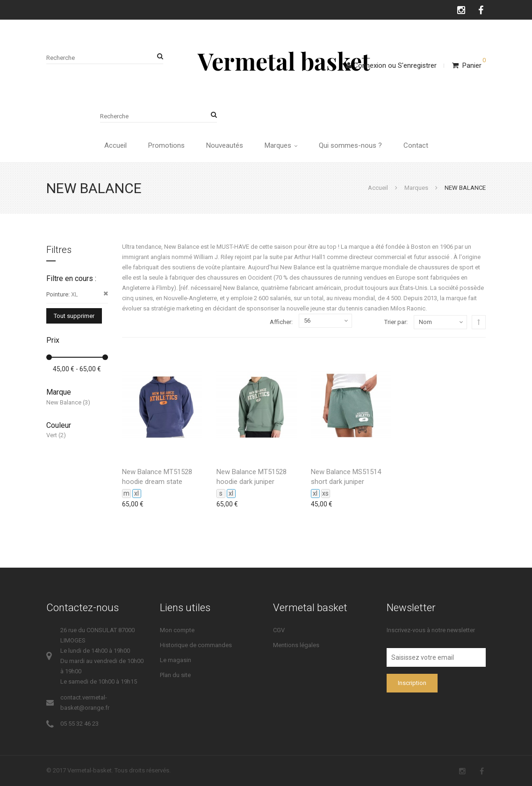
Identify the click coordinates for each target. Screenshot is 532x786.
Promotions (166, 145)
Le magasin (176, 660)
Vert (52, 435)
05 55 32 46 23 (79, 724)
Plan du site (175, 675)
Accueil (115, 145)
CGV (279, 630)
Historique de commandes (196, 645)
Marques (281, 145)
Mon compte (177, 630)
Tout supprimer (74, 316)
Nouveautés (225, 145)
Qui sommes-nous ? (350, 145)
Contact (416, 145)
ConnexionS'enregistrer (391, 65)
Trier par (395, 322)
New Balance (64, 402)
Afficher (280, 322)
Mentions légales (296, 645)
